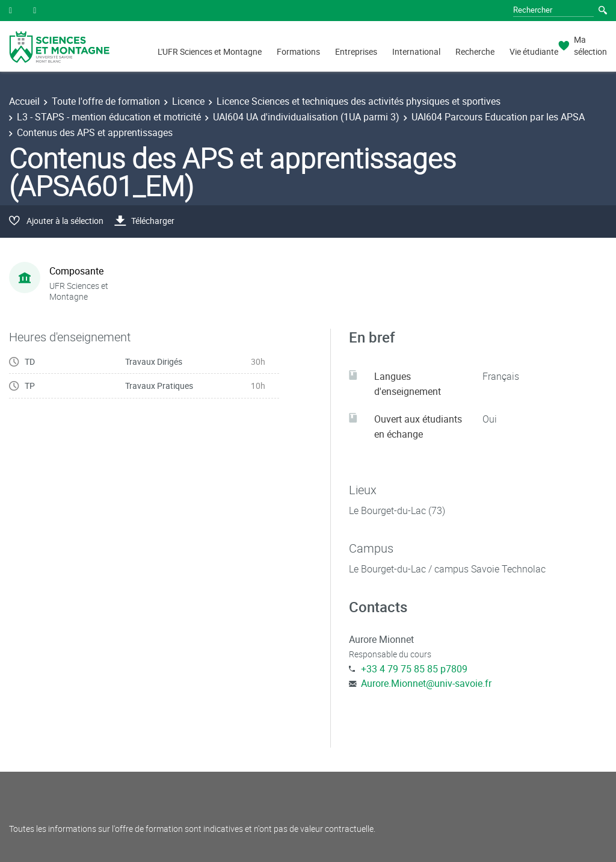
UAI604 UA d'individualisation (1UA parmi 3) (306, 117)
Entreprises (356, 51)
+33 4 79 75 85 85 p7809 (414, 669)
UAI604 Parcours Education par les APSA (498, 117)
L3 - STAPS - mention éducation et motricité (109, 117)
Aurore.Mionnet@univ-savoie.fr (426, 683)
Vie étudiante (534, 51)
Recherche (475, 51)
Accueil (24, 101)
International (416, 51)
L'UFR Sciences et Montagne (210, 51)
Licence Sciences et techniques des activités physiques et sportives (359, 101)
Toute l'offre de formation (106, 101)
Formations (298, 51)
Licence (188, 101)
